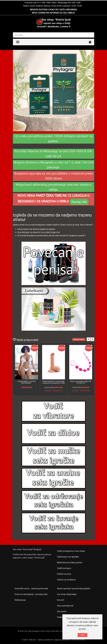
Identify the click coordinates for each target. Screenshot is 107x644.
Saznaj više (79, 202)
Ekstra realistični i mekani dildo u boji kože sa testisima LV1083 (54, 382)
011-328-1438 (44, 3)
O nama (25, 640)
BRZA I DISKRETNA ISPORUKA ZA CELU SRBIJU (53, 13)
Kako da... (33, 640)
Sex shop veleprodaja (67, 594)
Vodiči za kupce (64, 568)
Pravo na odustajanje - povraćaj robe (31, 594)
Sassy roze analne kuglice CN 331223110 (81, 382)
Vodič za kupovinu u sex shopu (71, 551)
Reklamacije (20, 600)
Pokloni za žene (64, 574)
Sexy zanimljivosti (65, 606)
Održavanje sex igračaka (68, 557)
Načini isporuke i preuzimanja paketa (74, 588)
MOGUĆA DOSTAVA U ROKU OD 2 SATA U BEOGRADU (53, 10)
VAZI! (82, 635)
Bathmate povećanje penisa (70, 562)
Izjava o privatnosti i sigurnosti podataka (54, 640)
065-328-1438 (74, 3)
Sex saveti (62, 611)
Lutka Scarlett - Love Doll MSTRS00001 (26, 382)
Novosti (61, 600)
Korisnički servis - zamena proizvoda (31, 588)
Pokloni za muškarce (66, 580)
